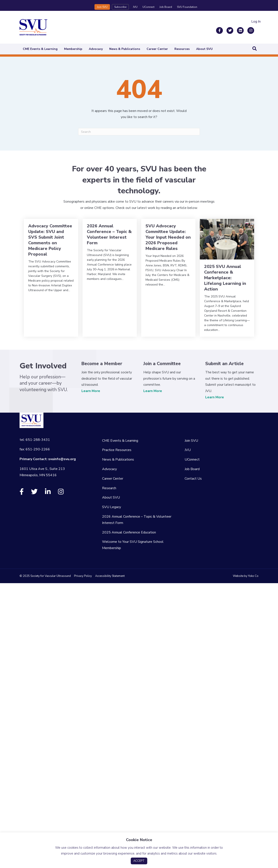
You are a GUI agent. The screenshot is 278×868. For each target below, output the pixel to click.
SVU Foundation (187, 7)
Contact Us (193, 479)
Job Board (166, 7)
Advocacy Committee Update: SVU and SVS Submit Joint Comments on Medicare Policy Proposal (50, 240)
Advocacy (96, 49)
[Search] (255, 49)
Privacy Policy (83, 576)
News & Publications (125, 49)
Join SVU (102, 7)
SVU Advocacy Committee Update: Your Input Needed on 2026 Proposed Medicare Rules (168, 237)
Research (109, 488)
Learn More (91, 391)
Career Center (157, 49)
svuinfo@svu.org (62, 459)
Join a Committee (162, 364)
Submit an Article (224, 364)
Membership (73, 49)
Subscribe (120, 7)
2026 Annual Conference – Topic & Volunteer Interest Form (109, 234)
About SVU (204, 49)
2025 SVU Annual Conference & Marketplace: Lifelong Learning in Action (225, 278)
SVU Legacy (112, 507)
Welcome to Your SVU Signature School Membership (133, 545)
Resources (182, 49)
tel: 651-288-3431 (35, 440)
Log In (256, 21)
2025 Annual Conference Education (129, 532)
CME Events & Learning (40, 49)
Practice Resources (117, 450)
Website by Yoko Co (246, 576)
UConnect (148, 7)
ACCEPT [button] (139, 861)
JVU (135, 7)
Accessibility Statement (110, 576)
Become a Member (102, 364)
